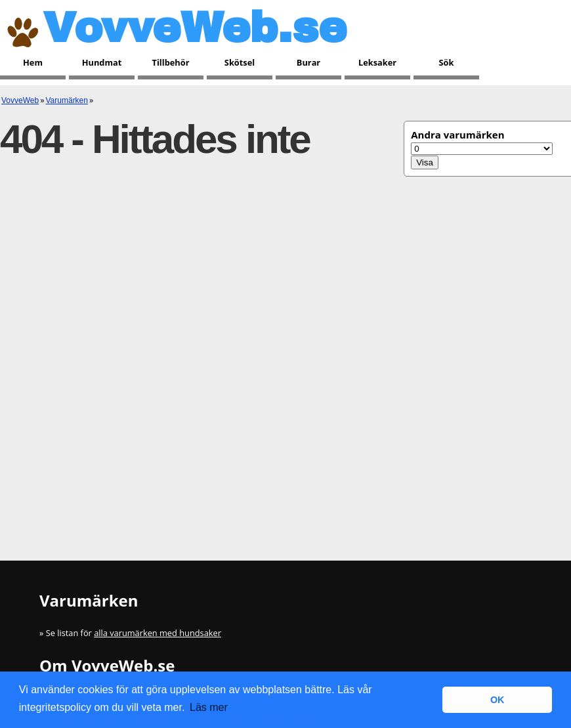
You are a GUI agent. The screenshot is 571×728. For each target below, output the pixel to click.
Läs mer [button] (209, 707)
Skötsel (240, 62)
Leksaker (377, 62)
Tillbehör (171, 62)
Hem (33, 62)
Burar (308, 62)
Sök (447, 62)
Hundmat (102, 62)
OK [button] (497, 700)
